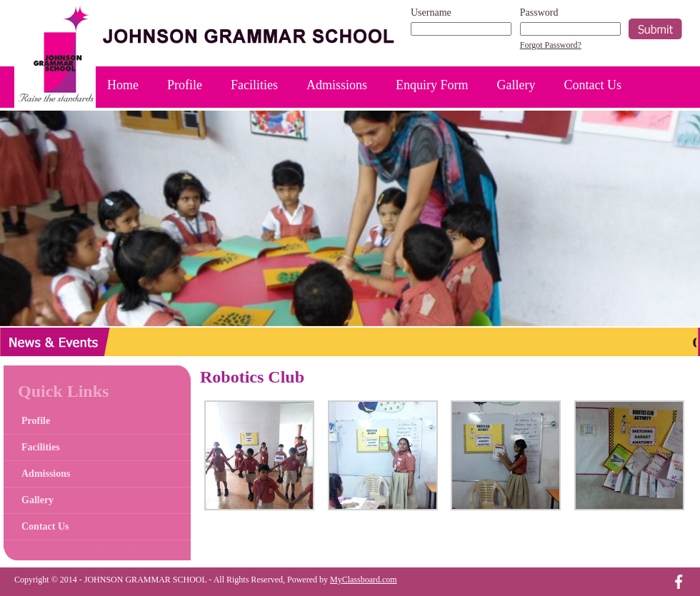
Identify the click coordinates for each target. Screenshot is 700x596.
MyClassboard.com (364, 580)
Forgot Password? (551, 45)
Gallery (516, 85)
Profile (185, 85)
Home (123, 85)
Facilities (254, 85)
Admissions (337, 85)
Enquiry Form (432, 85)
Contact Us (593, 85)
